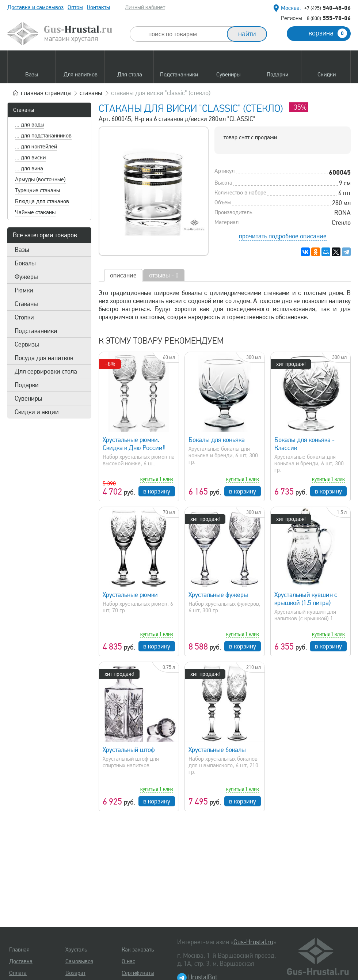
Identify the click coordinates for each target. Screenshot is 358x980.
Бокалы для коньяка (217, 440)
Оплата (18, 973)
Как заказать (138, 950)
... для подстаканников (43, 136)
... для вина (29, 169)
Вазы (22, 250)
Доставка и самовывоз (35, 7)
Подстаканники (36, 331)
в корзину (157, 491)
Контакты (98, 7)
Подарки (27, 385)
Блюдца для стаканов (42, 201)
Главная (19, 950)
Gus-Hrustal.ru (253, 942)
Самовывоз (79, 961)
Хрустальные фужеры (218, 595)
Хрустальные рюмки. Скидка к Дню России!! (134, 444)
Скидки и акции (37, 412)
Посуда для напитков (44, 358)
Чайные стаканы (35, 212)
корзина (328, 33)
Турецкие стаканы (37, 190)
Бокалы (25, 263)
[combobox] (185, 34)
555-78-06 (329, 18)
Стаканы (24, 110)
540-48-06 (327, 8)
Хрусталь (76, 950)
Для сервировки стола (46, 371)
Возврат (75, 973)
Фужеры (26, 277)
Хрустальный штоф (129, 750)
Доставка (21, 961)
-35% (299, 107)
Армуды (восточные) (40, 179)
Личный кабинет (145, 7)
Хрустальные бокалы (217, 750)
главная (46, 93)
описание (123, 275)
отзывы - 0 (164, 275)
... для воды (30, 125)
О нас (128, 961)
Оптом (75, 7)
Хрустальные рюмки (130, 595)
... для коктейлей (36, 147)
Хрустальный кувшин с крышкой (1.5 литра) (306, 599)
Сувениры (28, 398)
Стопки (24, 317)
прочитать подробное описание (283, 236)
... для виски (30, 158)
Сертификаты (138, 973)
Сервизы (27, 344)
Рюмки (24, 290)
